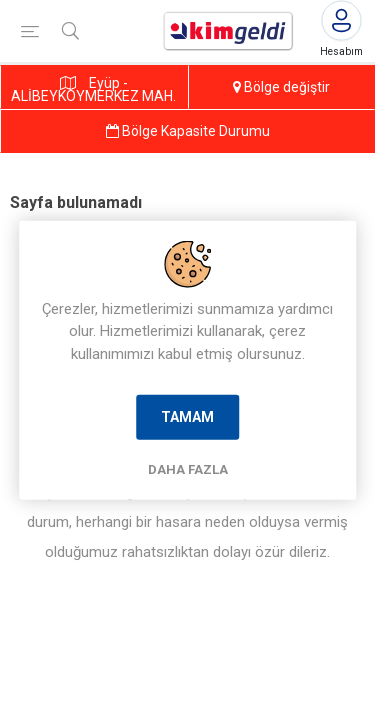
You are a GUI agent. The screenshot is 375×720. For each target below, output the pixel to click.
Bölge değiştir (281, 87)
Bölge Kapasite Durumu (188, 131)
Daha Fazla (188, 469)
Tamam (187, 417)
